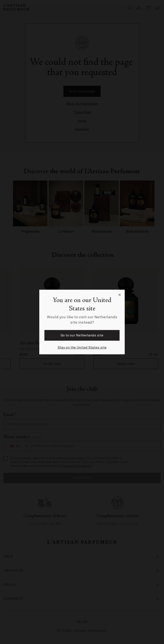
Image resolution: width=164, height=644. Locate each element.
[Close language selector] (120, 295)
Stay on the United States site (82, 347)
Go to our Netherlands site (82, 335)
